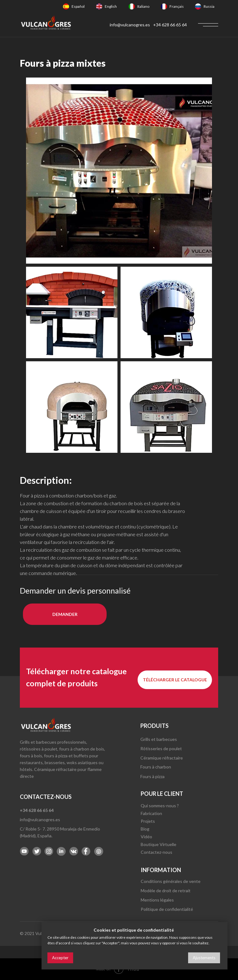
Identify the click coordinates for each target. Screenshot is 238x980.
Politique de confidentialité (167, 909)
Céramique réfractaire (162, 758)
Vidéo (146, 837)
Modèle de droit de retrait (166, 891)
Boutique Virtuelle (159, 844)
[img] (66, 7)
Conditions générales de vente (171, 881)
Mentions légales (157, 900)
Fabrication (151, 813)
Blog (145, 829)
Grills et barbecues (159, 739)
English (111, 6)
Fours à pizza (152, 776)
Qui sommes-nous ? (160, 806)
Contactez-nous (156, 852)
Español (78, 6)
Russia (209, 6)
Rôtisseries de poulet (161, 748)
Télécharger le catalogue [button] (175, 680)
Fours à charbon (156, 767)
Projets (148, 821)
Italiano (143, 6)
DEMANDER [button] (65, 614)
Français (177, 6)
